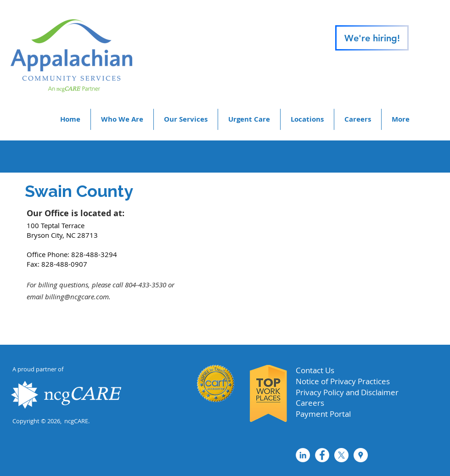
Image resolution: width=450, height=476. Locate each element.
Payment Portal (323, 414)
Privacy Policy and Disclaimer (347, 392)
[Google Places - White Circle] (361, 455)
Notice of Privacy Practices (343, 381)
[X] (341, 455)
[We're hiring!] (372, 38)
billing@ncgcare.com (77, 297)
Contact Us (315, 370)
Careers (310, 403)
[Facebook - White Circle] (322, 455)
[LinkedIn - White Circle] (303, 455)
